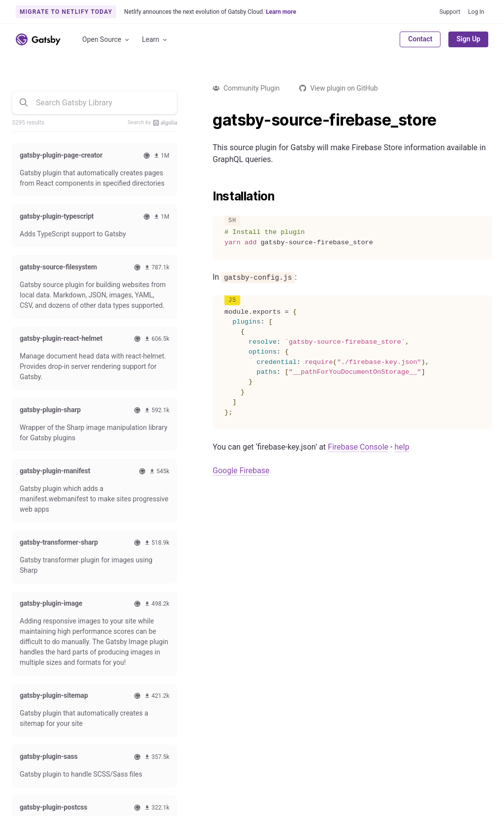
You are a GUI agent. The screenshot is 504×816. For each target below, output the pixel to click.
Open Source (106, 40)
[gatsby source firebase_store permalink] (208, 120)
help (402, 447)
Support (450, 12)
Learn (155, 40)
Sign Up (468, 39)
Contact (420, 39)
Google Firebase (241, 471)
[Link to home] (38, 39)
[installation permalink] (208, 196)
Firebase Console (358, 447)
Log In (476, 12)
